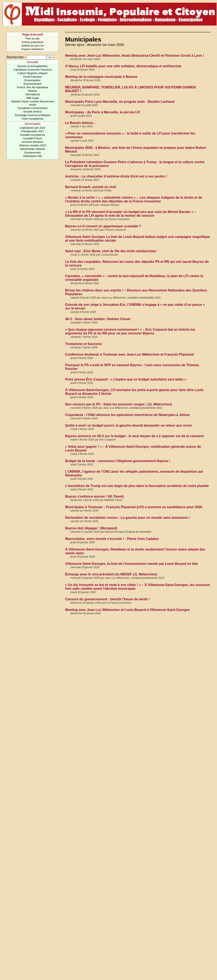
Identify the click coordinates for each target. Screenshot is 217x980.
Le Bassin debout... (80, 123)
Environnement (33, 84)
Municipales (33, 124)
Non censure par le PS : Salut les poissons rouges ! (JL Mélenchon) (118, 404)
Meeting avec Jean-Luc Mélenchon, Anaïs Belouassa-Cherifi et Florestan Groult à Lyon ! (134, 56)
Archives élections (33, 142)
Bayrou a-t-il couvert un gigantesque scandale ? (103, 226)
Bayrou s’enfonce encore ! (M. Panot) (94, 496)
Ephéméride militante (32, 149)
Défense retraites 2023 (33, 145)
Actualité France (32, 138)
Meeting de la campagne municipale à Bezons (101, 77)
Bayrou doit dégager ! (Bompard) (91, 528)
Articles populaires (33, 42)
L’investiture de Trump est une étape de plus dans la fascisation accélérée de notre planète (137, 486)
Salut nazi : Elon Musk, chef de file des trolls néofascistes (111, 251)
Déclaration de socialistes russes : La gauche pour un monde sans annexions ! (128, 518)
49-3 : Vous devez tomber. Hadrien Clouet (98, 319)
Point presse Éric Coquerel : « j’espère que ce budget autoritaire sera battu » (126, 379)
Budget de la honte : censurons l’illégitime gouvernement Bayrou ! (118, 461)
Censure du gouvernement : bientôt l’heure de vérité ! (107, 599)
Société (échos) (33, 112)
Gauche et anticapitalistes (33, 66)
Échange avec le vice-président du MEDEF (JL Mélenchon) (111, 574)
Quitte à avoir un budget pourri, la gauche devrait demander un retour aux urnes (128, 425)
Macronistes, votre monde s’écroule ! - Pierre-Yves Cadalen (112, 539)
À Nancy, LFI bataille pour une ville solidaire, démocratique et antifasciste (123, 66)
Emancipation (33, 80)
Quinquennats (33, 152)
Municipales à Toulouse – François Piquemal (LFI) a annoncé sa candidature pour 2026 (134, 507)
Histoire (33, 91)
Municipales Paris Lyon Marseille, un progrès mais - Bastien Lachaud (120, 102)
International (32, 94)
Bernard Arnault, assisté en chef (91, 187)
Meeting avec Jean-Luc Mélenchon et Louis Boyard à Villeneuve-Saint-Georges (127, 610)
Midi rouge (33, 98)
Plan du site (33, 39)
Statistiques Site (33, 156)
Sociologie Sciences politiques (33, 115)
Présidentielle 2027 (33, 131)
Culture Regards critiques (32, 73)
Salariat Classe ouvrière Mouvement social (32, 103)
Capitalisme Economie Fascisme (33, 70)
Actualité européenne (33, 135)
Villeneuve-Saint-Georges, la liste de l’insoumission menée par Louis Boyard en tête (131, 564)
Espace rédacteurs (33, 49)
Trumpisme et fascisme (83, 344)
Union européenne (33, 119)
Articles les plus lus (33, 46)
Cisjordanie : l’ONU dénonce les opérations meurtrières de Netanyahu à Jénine (127, 415)
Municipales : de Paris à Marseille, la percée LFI (103, 112)
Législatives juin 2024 (32, 128)
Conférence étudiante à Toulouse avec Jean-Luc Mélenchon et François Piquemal (129, 354)
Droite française (33, 77)
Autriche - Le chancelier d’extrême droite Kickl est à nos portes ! (116, 176)
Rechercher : (16, 57)
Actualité (33, 62)
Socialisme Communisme (32, 108)
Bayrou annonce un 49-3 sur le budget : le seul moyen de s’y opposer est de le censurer (135, 436)
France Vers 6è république (33, 87)
